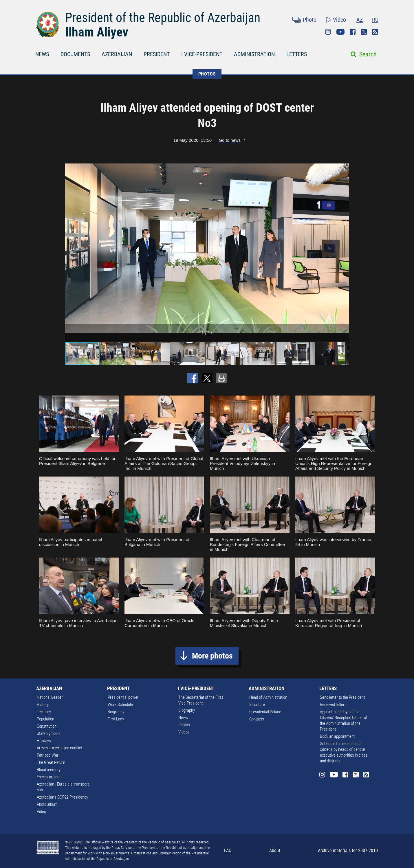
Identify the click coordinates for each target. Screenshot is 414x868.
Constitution (47, 726)
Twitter (364, 32)
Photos (184, 725)
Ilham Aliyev (97, 32)
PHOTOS (207, 74)
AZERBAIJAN (117, 54)
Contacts (257, 719)
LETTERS (297, 54)
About (275, 850)
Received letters (333, 705)
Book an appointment (337, 736)
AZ (360, 20)
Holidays (44, 741)
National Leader (50, 697)
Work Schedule (120, 705)
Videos (184, 732)
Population (45, 719)
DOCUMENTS (75, 54)
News (183, 718)
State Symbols (49, 733)
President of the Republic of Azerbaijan (163, 18)
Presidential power (123, 697)
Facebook (353, 32)
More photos (212, 656)
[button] (344, 248)
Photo (310, 20)
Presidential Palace (265, 712)
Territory (44, 712)
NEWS (42, 54)
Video (339, 20)
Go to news (230, 140)
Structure (257, 705)
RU (375, 20)
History (43, 705)
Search (368, 54)
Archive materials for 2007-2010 (348, 850)
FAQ (228, 850)
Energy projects (50, 777)
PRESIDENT (157, 54)
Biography (116, 712)
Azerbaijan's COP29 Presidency (62, 797)
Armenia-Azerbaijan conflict (59, 748)
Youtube (340, 32)
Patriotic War (48, 755)
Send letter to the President (342, 697)
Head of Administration (268, 697)
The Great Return (51, 762)
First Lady (116, 719)
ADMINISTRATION (254, 54)
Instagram (328, 32)
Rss (375, 32)
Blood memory (49, 770)
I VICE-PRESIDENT (202, 54)
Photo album (47, 804)
